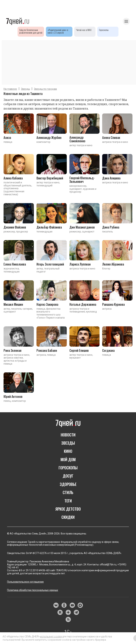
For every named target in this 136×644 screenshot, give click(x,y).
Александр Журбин (49, 137)
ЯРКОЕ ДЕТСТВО (68, 509)
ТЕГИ (68, 501)
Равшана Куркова (113, 304)
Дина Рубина (111, 227)
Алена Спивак (111, 137)
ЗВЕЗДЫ (68, 443)
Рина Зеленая (12, 350)
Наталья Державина (83, 304)
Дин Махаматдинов (82, 227)
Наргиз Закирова (47, 304)
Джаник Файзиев (15, 227)
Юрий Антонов (13, 396)
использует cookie (51, 637)
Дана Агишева (111, 178)
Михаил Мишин (13, 304)
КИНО (68, 451)
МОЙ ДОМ (68, 459)
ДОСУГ (68, 476)
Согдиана (108, 350)
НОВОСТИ (68, 435)
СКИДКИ (68, 517)
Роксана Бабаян (47, 350)
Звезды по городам (45, 89)
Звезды (25, 89)
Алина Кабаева (13, 178)
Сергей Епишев (79, 350)
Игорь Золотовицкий (50, 264)
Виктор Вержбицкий (50, 178)
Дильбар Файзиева (49, 227)
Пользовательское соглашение (25, 582)
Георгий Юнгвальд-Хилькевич (82, 180)
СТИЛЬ (68, 492)
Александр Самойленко (77, 139)
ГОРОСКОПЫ (68, 468)
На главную (10, 89)
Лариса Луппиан (80, 264)
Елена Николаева (15, 264)
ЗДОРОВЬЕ (68, 484)
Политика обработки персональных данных (33, 590)
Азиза (7, 137)
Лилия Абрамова (113, 264)
